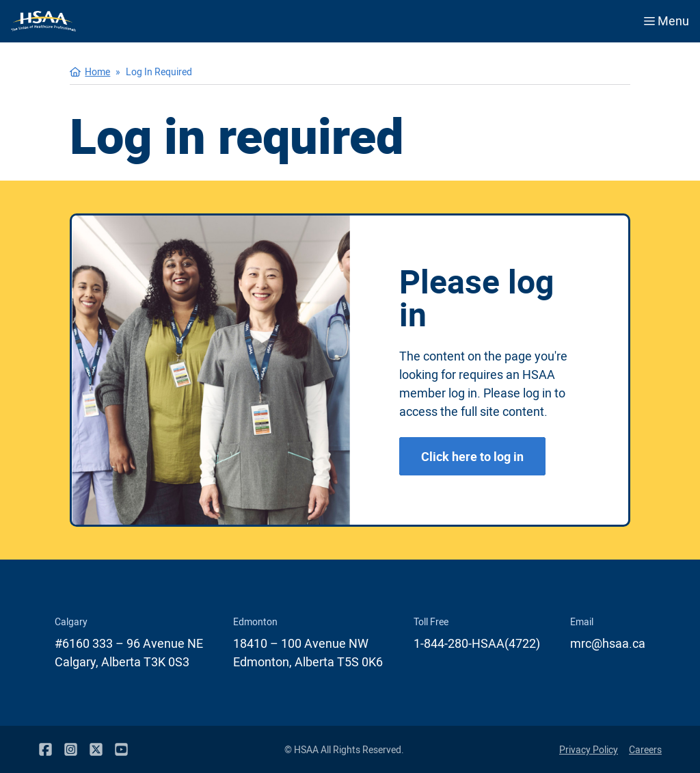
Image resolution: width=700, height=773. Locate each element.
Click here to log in (472, 456)
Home (97, 71)
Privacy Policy (589, 749)
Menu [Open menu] (667, 21)
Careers (645, 749)
